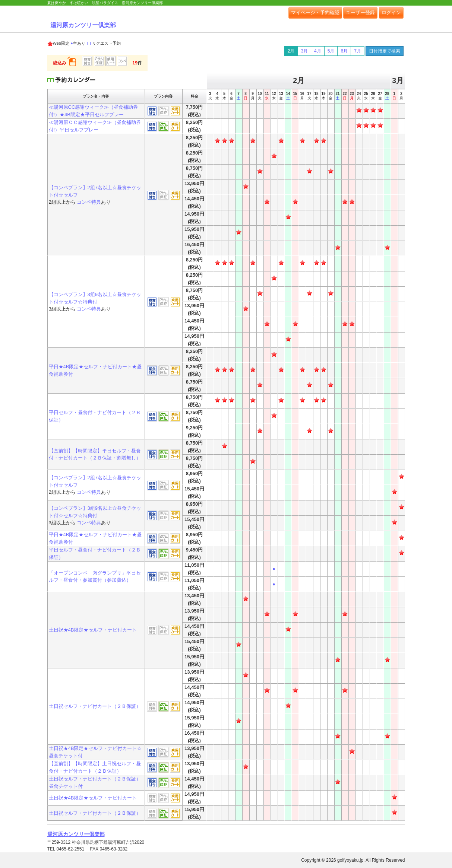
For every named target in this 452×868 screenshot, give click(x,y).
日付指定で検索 (385, 51)
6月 (344, 51)
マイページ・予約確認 (315, 12)
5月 (331, 51)
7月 (358, 51)
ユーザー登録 (360, 12)
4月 (318, 51)
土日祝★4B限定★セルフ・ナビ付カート (93, 630)
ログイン (391, 12)
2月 (291, 51)
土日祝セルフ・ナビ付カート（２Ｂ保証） (95, 706)
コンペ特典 (89, 202)
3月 (304, 51)
